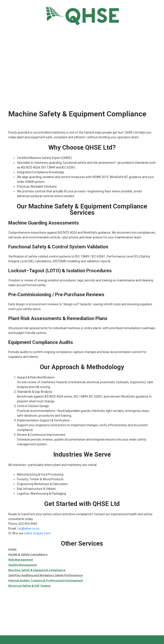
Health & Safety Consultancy (28, 554)
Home (12, 549)
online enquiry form (38, 533)
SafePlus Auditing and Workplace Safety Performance (46, 575)
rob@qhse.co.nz (28, 528)
